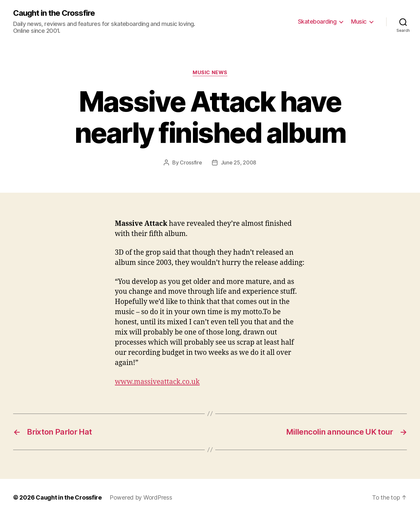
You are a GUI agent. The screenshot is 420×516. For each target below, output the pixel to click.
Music (359, 21)
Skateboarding (317, 21)
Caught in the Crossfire (54, 13)
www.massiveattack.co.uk (157, 382)
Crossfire (191, 162)
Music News (210, 73)
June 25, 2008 (239, 162)
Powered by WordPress (141, 497)
